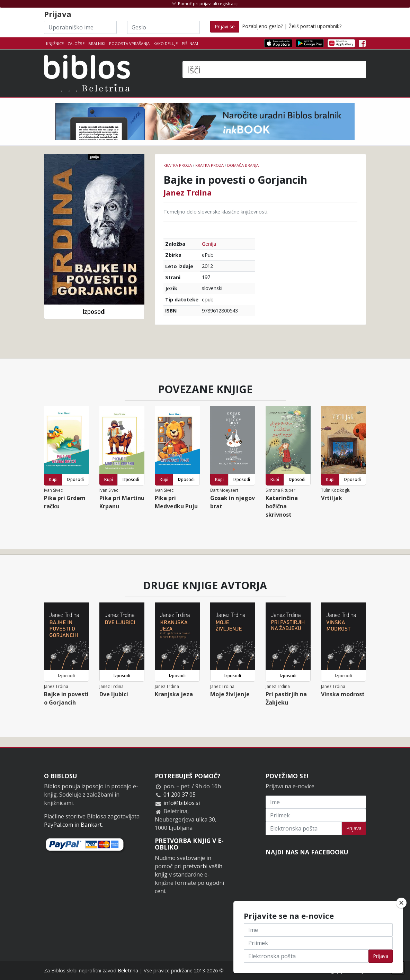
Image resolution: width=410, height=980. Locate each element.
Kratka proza (178, 165)
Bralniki (97, 43)
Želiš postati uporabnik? (315, 26)
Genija (209, 244)
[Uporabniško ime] (80, 27)
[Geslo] (163, 27)
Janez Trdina (188, 192)
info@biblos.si (182, 803)
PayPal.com (59, 825)
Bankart (91, 825)
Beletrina (128, 970)
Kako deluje (166, 43)
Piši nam (190, 43)
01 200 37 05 (180, 795)
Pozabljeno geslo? (262, 26)
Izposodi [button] (94, 312)
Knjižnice (55, 43)
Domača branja (243, 165)
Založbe (76, 43)
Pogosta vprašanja (129, 43)
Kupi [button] (53, 479)
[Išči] (274, 70)
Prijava (354, 828)
